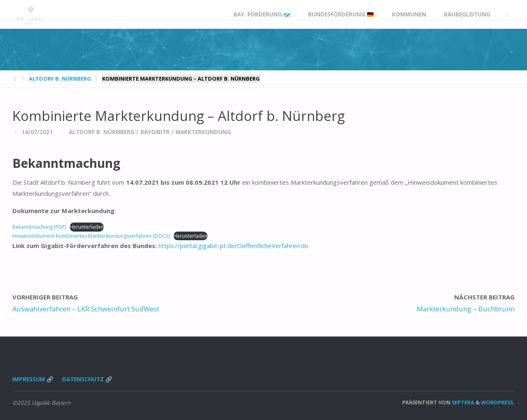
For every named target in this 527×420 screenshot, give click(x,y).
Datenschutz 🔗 (87, 379)
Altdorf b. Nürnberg (60, 79)
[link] (507, 15)
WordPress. (498, 402)
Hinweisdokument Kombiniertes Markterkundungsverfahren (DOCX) (91, 236)
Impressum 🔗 (33, 379)
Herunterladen (87, 227)
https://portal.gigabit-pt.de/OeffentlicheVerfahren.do (233, 246)
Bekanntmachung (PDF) (39, 227)
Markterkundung (203, 132)
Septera (462, 402)
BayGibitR (155, 132)
